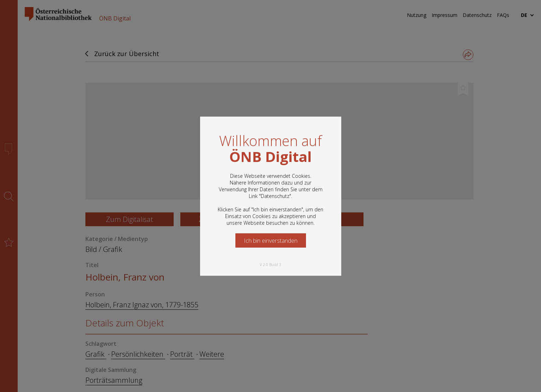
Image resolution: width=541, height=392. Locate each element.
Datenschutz (275, 196)
